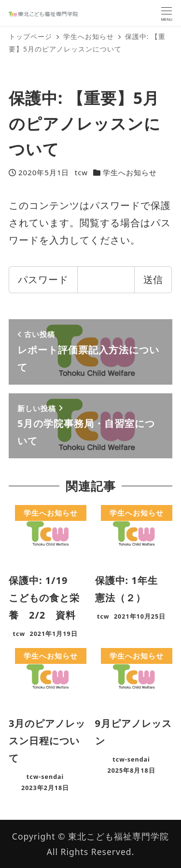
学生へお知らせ (130, 172)
